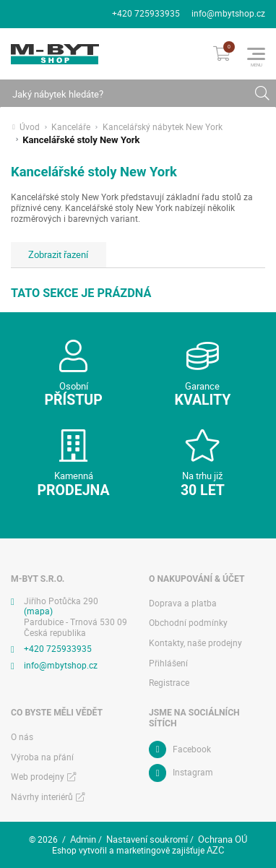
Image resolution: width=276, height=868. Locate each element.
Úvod (30, 128)
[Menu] (256, 54)
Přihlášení (168, 663)
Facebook (192, 749)
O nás (22, 737)
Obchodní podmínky (188, 623)
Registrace (169, 683)
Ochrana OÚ (223, 839)
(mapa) (38, 611)
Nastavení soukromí (147, 839)
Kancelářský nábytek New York (163, 128)
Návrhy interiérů (42, 797)
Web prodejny (38, 777)
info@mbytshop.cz (228, 13)
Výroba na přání (42, 757)
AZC (215, 850)
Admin (83, 839)
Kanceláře (71, 128)
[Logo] (55, 54)
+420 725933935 (146, 13)
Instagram (193, 772)
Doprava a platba (183, 603)
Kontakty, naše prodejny (195, 643)
